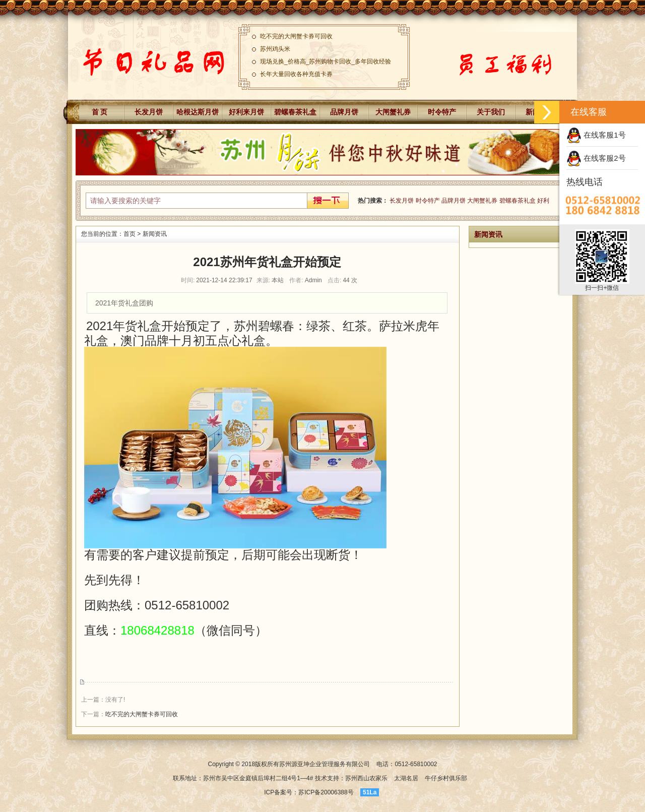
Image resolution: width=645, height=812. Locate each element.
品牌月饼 (344, 112)
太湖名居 (406, 778)
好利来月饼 (246, 112)
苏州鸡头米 (275, 50)
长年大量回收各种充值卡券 (296, 75)
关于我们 (491, 112)
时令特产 (442, 112)
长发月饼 (149, 112)
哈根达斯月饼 (198, 112)
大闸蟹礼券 (393, 112)
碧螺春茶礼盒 (295, 112)
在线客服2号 (596, 158)
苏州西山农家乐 (366, 778)
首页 (130, 234)
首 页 (100, 112)
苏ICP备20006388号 (327, 792)
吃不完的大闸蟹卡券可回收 (296, 37)
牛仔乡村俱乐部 (446, 778)
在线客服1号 (596, 135)
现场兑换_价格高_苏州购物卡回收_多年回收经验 (326, 63)
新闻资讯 (155, 234)
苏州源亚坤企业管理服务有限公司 (325, 764)
